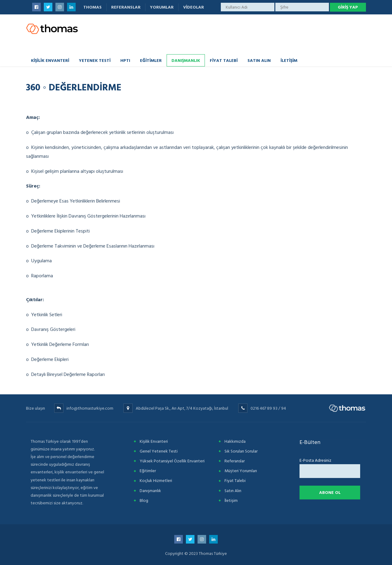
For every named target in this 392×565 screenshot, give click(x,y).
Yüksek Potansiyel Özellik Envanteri (172, 461)
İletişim (289, 60)
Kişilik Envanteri (50, 60)
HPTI (125, 60)
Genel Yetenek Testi (159, 451)
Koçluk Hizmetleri (156, 481)
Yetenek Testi (95, 60)
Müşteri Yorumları (241, 471)
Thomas (92, 7)
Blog (144, 501)
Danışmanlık (186, 60)
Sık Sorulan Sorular (241, 451)
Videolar (194, 7)
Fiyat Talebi (224, 60)
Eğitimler (151, 60)
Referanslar (126, 7)
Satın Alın (259, 60)
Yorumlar (162, 7)
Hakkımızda (235, 441)
